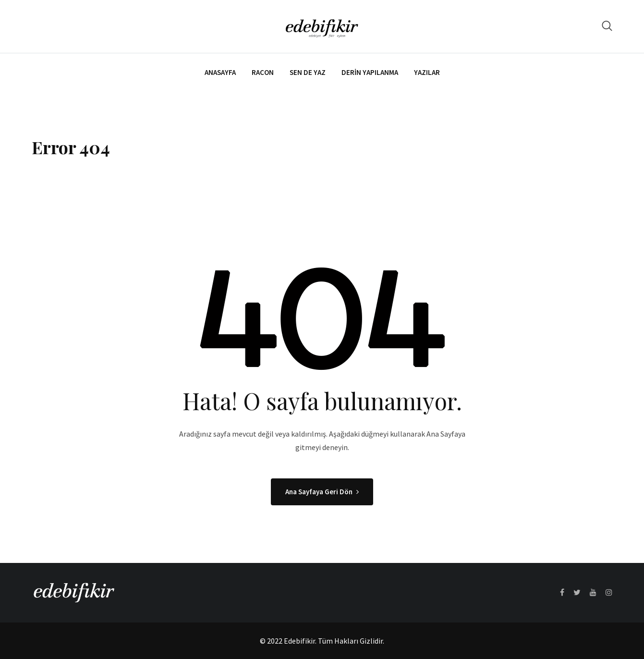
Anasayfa (220, 72)
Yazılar (427, 72)
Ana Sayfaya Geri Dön (322, 492)
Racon (263, 72)
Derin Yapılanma (370, 72)
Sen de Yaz (308, 72)
